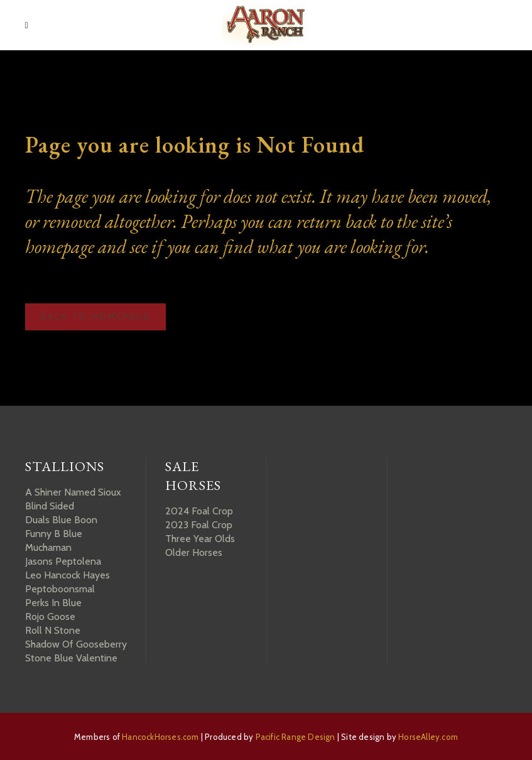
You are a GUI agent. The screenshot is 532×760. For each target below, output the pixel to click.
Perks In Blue (53, 603)
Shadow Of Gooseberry (76, 644)
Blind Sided (50, 506)
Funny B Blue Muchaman (54, 540)
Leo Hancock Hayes (68, 575)
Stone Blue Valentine (71, 658)
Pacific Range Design (296, 737)
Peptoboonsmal (60, 589)
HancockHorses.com (160, 737)
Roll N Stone (53, 630)
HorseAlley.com (428, 737)
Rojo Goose (50, 616)
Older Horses (194, 552)
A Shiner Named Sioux (73, 492)
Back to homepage (95, 317)
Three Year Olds (200, 539)
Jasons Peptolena (63, 561)
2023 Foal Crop (199, 525)
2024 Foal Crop (199, 511)
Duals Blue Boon (61, 520)
